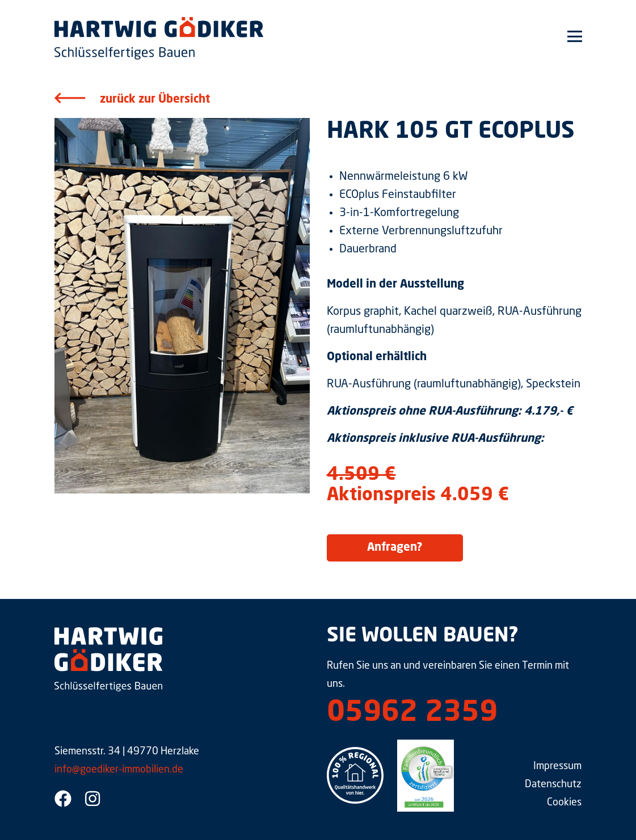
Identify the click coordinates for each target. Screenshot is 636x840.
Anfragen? (395, 548)
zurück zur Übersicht (155, 100)
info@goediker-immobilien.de (119, 770)
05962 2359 (412, 714)
